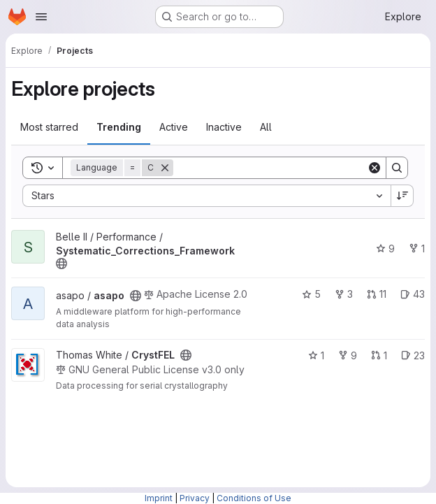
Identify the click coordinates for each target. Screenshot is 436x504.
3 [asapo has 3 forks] (344, 294)
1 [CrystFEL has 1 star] (316, 355)
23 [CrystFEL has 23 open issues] (413, 355)
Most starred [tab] (49, 127)
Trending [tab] (119, 127)
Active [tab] (174, 127)
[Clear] (375, 168)
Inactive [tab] (224, 127)
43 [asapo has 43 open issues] (413, 294)
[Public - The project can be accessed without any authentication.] (61, 264)
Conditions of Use (254, 498)
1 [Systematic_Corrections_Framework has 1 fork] (417, 249)
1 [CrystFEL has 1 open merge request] (379, 355)
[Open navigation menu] (41, 17)
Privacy (195, 498)
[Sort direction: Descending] (402, 196)
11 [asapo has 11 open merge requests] (377, 294)
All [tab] (266, 127)
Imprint (159, 498)
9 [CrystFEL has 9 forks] (348, 355)
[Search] (270, 168)
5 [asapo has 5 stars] (311, 294)
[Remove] (165, 168)
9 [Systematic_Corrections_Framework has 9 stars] (385, 249)
